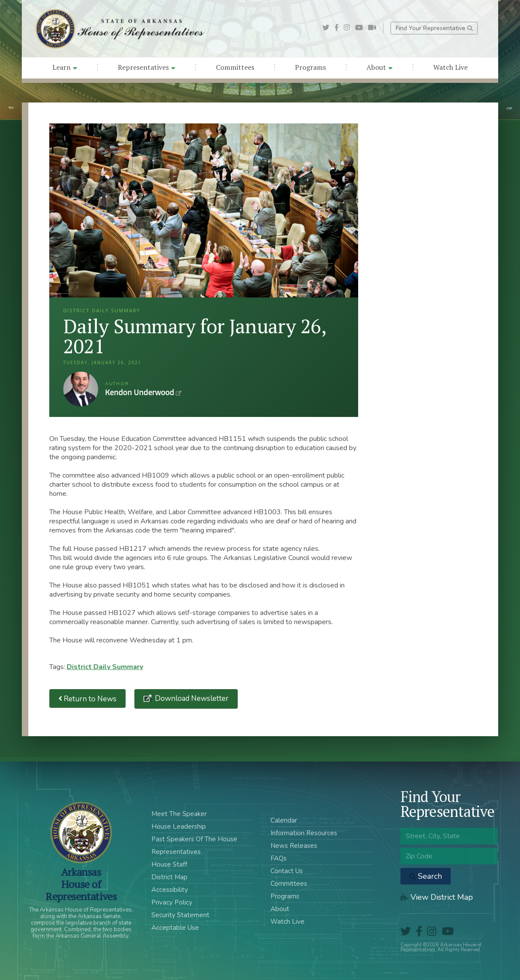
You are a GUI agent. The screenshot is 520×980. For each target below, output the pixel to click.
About (380, 67)
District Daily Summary (105, 667)
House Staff (169, 864)
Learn (65, 67)
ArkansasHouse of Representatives (81, 884)
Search (426, 876)
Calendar (284, 820)
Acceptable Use (175, 928)
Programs (310, 67)
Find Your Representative (434, 28)
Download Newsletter (191, 698)
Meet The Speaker (179, 814)
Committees (235, 67)
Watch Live (450, 67)
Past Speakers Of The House (194, 839)
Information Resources (304, 833)
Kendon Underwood (81, 389)
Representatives (147, 67)
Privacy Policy (172, 902)
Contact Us (287, 871)
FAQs (279, 858)
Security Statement (180, 915)
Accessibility (170, 890)
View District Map (437, 897)
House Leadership (179, 826)
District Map (169, 877)
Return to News (88, 698)
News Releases (294, 846)
